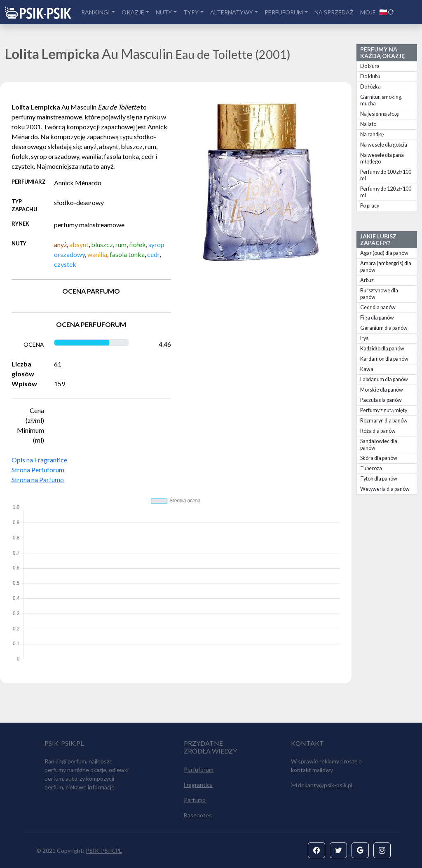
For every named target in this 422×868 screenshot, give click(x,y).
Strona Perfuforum (38, 470)
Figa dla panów (377, 318)
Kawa (367, 369)
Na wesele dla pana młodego (382, 158)
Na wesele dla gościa (384, 145)
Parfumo (195, 800)
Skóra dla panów (379, 458)
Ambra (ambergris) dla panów (386, 267)
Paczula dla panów (381, 400)
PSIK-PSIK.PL (104, 850)
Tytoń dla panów (379, 479)
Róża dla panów (378, 431)
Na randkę (372, 134)
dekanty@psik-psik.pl (325, 785)
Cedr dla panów (378, 307)
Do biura (370, 66)
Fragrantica (198, 785)
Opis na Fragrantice (39, 460)
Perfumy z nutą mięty (384, 410)
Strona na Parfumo (38, 479)
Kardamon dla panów (384, 359)
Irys (364, 338)
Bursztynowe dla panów (379, 294)
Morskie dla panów (382, 390)
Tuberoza (371, 468)
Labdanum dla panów (384, 379)
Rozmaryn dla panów (384, 421)
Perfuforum (199, 769)
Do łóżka (370, 87)
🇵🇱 (387, 12)
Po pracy (370, 206)
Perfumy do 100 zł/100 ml (386, 175)
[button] (316, 850)
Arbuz (367, 280)
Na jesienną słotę (380, 114)
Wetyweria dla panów (385, 489)
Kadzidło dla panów (382, 349)
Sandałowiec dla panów (379, 444)
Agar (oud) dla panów (384, 253)
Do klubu (370, 76)
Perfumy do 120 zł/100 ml (386, 192)
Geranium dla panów (384, 328)
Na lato (368, 124)
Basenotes (198, 815)
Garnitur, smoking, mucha (381, 100)
